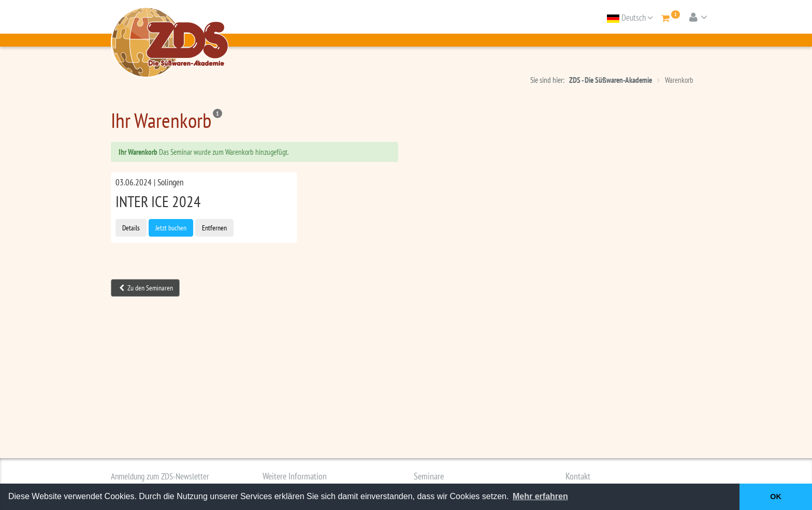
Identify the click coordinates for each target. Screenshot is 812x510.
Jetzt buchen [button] (171, 228)
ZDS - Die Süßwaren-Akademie (611, 80)
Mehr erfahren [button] (540, 496)
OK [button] (776, 497)
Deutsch (630, 18)
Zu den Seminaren (146, 288)
